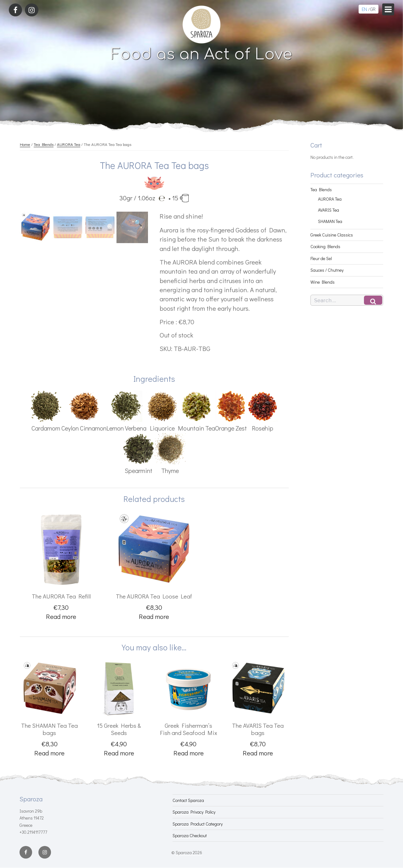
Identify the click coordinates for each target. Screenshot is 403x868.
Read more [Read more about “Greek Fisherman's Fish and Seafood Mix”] (189, 753)
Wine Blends (323, 282)
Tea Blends (44, 144)
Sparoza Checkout (190, 835)
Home (25, 144)
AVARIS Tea (329, 210)
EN (364, 9)
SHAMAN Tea (330, 221)
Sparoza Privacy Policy (194, 812)
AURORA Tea (69, 144)
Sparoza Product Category (198, 824)
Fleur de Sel (321, 258)
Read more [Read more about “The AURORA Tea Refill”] (61, 616)
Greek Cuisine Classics (332, 235)
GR (373, 9)
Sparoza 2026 (189, 852)
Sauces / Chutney (327, 270)
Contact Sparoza (188, 800)
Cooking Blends (325, 246)
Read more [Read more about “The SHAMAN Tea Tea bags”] (49, 753)
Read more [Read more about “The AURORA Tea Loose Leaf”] (154, 616)
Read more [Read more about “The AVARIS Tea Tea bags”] (258, 753)
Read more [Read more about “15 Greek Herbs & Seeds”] (119, 753)
